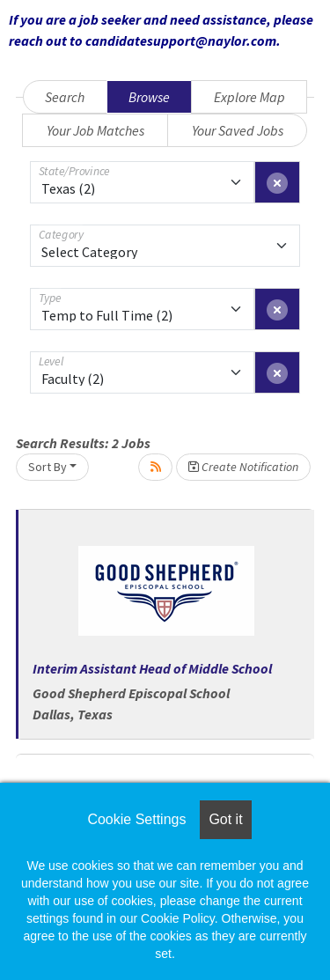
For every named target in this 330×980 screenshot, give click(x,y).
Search (65, 97)
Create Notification (243, 467)
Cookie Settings (136, 819)
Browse (149, 97)
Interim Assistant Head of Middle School (152, 668)
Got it (225, 819)
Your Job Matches (95, 130)
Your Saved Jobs (238, 130)
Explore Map (249, 97)
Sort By (48, 467)
